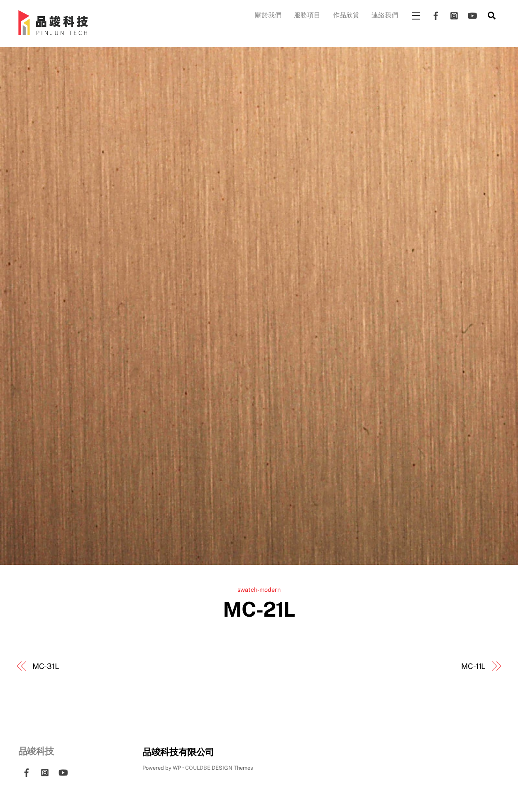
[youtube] (472, 15)
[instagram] (454, 15)
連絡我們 (385, 15)
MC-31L (46, 666)
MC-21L (259, 609)
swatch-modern (259, 590)
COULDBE (198, 768)
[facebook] (436, 15)
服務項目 (307, 15)
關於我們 (268, 15)
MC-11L (473, 666)
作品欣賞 (346, 15)
